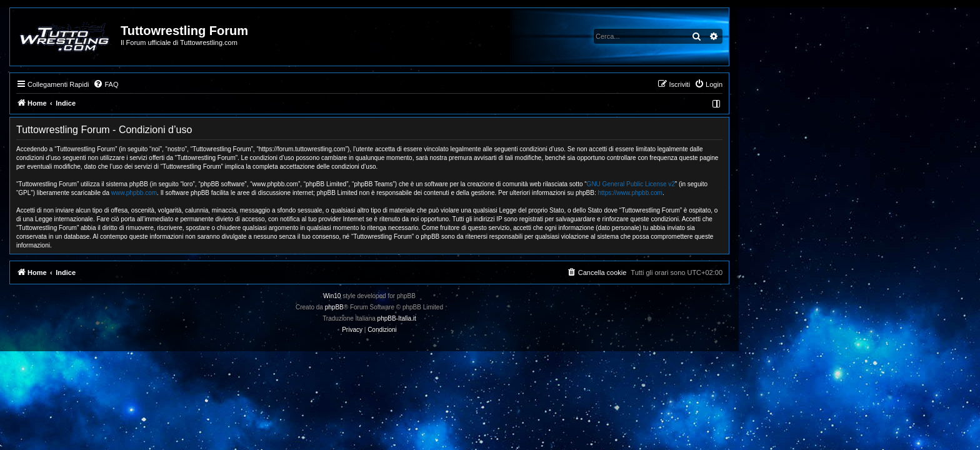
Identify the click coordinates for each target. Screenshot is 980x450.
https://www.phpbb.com (751, 193)
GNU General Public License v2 (752, 184)
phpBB (455, 307)
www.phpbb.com (255, 193)
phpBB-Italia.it (517, 318)
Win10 (452, 296)
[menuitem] (226, 84)
